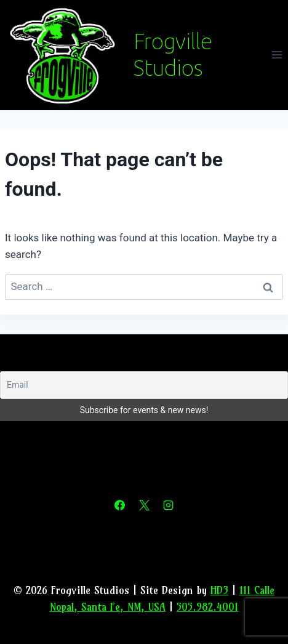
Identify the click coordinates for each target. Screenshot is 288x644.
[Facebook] (120, 505)
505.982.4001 (207, 607)
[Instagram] (168, 505)
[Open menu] (277, 55)
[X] (144, 505)
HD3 (219, 590)
